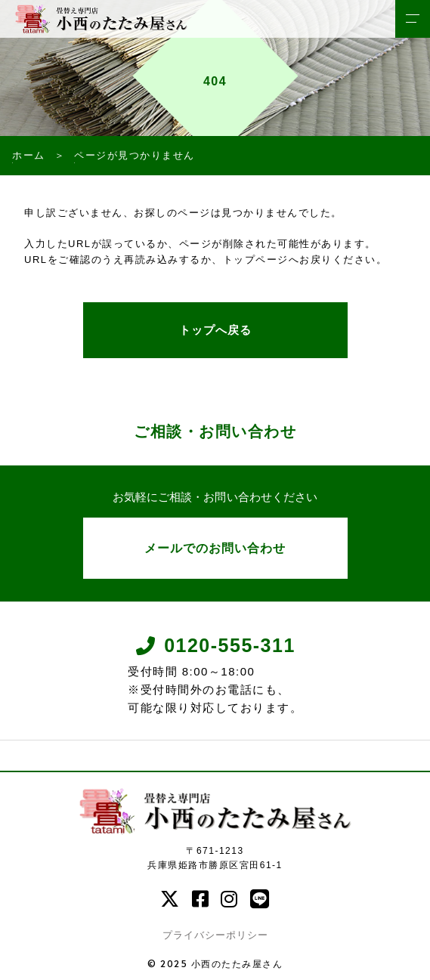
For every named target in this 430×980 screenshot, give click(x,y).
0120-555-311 (215, 646)
